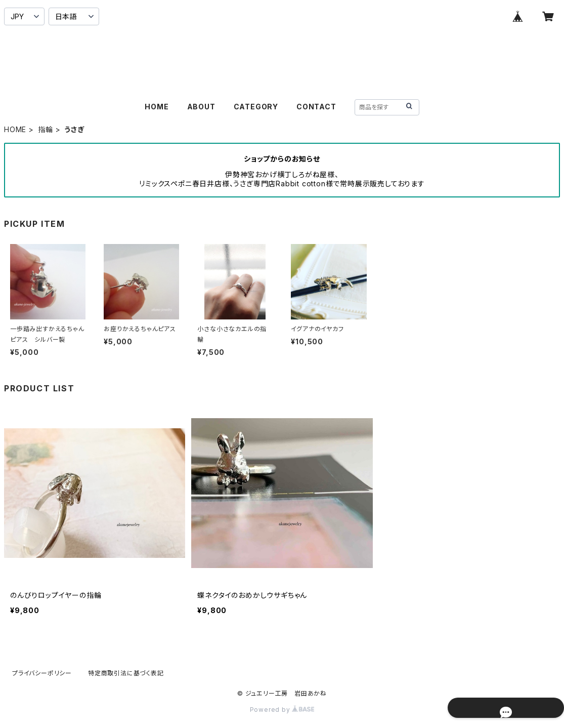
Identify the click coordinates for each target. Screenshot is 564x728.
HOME (157, 107)
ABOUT (201, 107)
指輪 (46, 129)
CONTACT (316, 107)
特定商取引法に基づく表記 (126, 673)
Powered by (282, 710)
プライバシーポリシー (42, 673)
